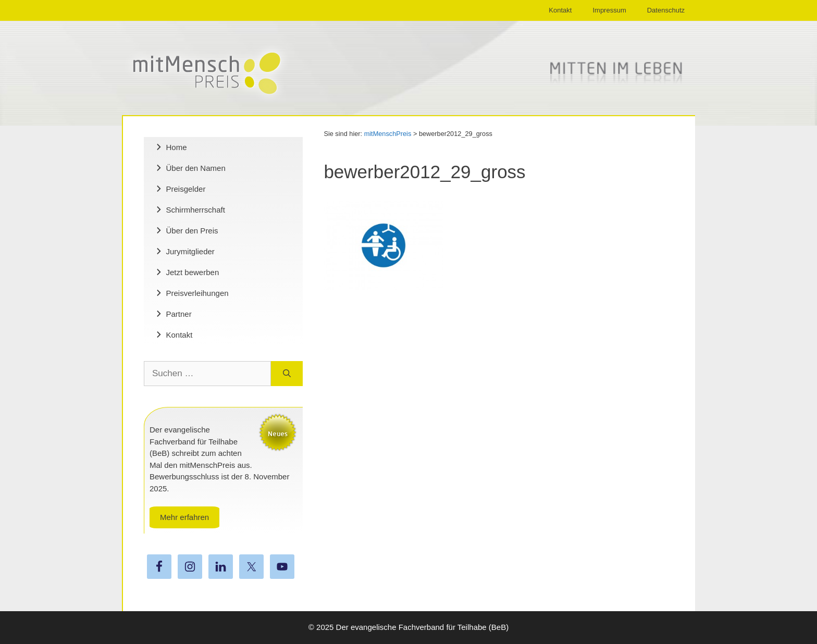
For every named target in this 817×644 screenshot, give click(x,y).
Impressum (609, 10)
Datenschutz (666, 10)
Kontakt (560, 10)
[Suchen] (287, 374)
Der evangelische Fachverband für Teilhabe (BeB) (423, 627)
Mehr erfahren (184, 517)
